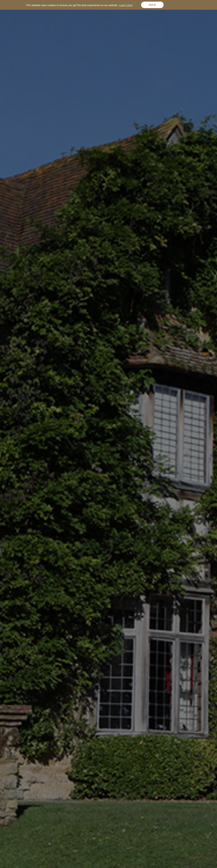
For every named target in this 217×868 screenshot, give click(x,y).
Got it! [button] (152, 5)
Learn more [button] (126, 5)
